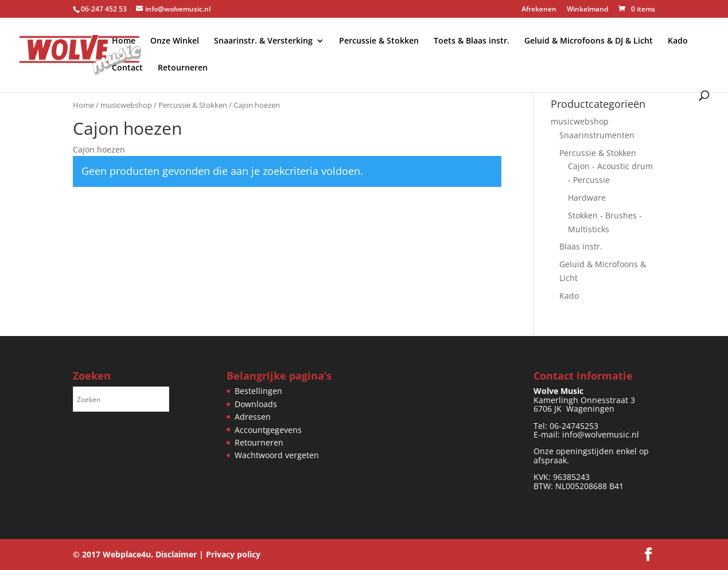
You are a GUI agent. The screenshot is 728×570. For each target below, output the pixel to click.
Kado (678, 41)
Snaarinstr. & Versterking (263, 41)
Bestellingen (258, 391)
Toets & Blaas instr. (472, 41)
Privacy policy (233, 554)
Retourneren (183, 68)
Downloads (256, 404)
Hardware (587, 198)
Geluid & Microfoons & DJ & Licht (589, 41)
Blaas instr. (581, 246)
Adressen (253, 417)
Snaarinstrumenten (597, 135)
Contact (127, 68)
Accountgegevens (268, 430)
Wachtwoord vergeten (277, 455)
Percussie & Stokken (379, 41)
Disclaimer (176, 554)
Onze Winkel (175, 41)
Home (124, 41)
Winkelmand (587, 10)
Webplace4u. (128, 554)
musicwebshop (126, 105)
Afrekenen (539, 10)
